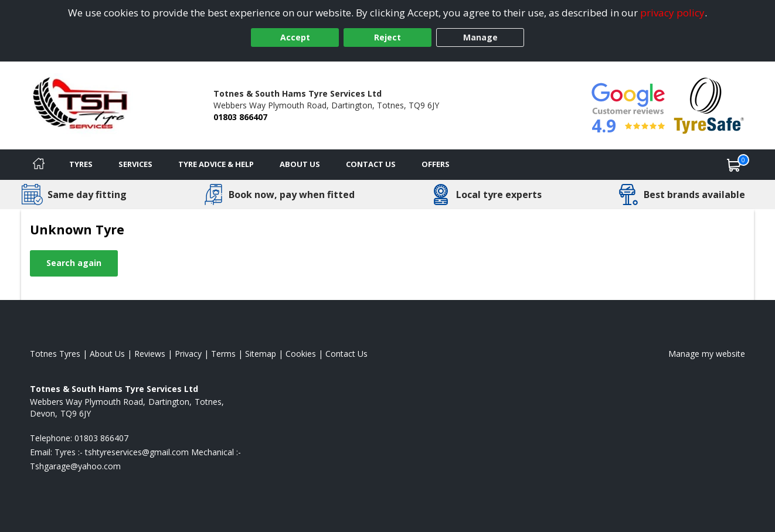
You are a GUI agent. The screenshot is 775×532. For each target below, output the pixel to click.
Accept (295, 37)
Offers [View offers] (436, 164)
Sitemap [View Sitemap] (261, 354)
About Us (300, 164)
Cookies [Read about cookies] (301, 354)
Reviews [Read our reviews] (150, 354)
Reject (387, 37)
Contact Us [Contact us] (371, 164)
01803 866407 (240, 117)
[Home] (39, 165)
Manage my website (707, 354)
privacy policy (672, 13)
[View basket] (734, 165)
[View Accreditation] (709, 105)
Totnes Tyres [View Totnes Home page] (55, 354)
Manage (480, 37)
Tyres (81, 164)
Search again (74, 263)
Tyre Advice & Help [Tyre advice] (216, 164)
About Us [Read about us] (107, 354)
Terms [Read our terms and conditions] (223, 354)
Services (135, 164)
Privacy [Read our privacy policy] (188, 354)
